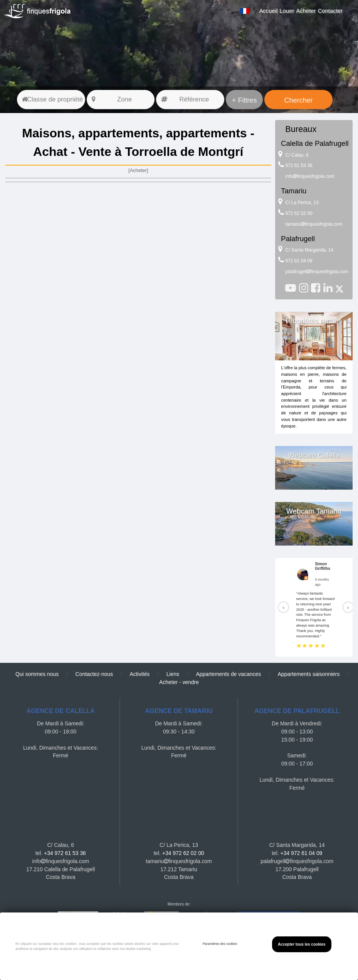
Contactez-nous (94, 674)
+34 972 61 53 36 (65, 853)
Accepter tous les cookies (302, 944)
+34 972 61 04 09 (302, 853)
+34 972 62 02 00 (183, 853)
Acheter (306, 11)
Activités (140, 674)
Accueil (268, 11)
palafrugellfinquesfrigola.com (317, 272)
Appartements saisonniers (308, 674)
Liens (173, 674)
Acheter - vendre (179, 682)
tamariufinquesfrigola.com (314, 224)
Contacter (330, 11)
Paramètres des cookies (220, 944)
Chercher (298, 100)
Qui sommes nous (37, 674)
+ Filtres (245, 100)
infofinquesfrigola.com (310, 176)
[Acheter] (138, 170)
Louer (287, 11)
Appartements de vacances (228, 674)
